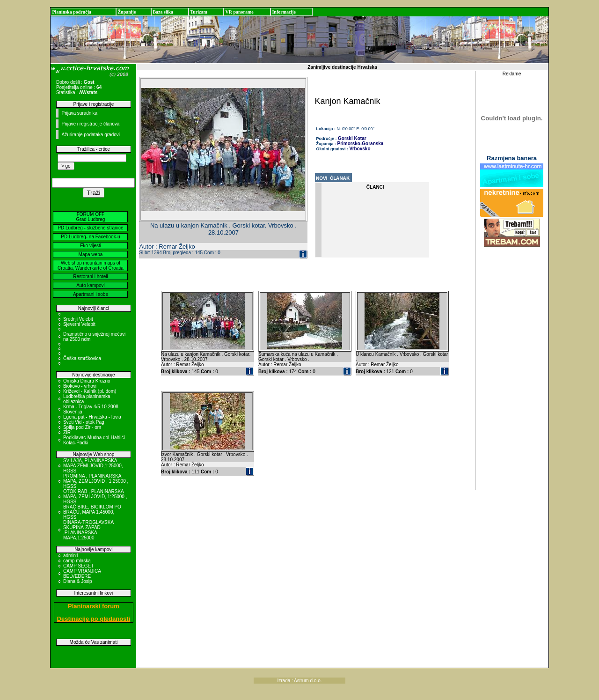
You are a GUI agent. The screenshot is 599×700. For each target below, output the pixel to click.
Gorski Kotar (352, 138)
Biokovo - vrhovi (80, 386)
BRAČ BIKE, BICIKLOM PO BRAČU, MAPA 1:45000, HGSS (92, 512)
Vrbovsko (360, 149)
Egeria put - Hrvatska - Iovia (92, 417)
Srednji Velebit (78, 319)
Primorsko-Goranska (361, 144)
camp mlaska (77, 561)
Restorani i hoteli (90, 276)
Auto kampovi (91, 285)
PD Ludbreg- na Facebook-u (90, 237)
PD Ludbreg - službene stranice (90, 228)
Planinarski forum (94, 606)
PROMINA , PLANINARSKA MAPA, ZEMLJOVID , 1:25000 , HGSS (96, 481)
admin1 (71, 556)
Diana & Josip (78, 581)
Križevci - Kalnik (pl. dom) (90, 391)
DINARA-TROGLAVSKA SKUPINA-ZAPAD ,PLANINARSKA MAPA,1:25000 (88, 530)
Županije (127, 12)
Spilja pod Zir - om (82, 427)
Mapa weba (91, 254)
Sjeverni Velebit (79, 324)
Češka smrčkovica (82, 358)
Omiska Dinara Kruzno (87, 381)
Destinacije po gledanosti (94, 619)
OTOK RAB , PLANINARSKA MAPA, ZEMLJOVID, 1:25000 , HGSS (95, 497)
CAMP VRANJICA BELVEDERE (82, 574)
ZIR (67, 432)
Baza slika (163, 12)
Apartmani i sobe (91, 294)
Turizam (198, 12)
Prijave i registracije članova (90, 124)
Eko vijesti (91, 246)
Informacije (284, 12)
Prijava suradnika (79, 113)
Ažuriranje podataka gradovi (91, 135)
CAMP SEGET (78, 566)
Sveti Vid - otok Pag (84, 422)
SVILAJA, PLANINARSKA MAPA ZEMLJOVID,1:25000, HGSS (93, 466)
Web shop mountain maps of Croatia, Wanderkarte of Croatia (91, 265)
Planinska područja (72, 12)
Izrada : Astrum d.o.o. (299, 681)
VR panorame (239, 12)
